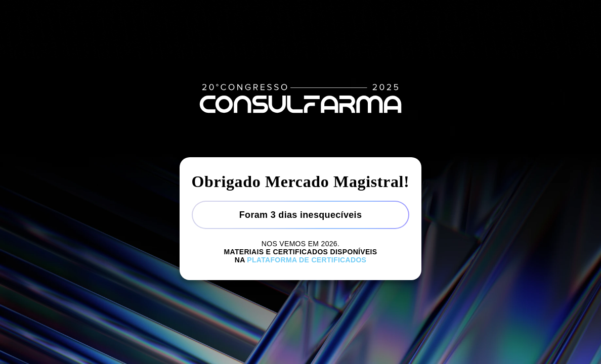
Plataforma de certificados (307, 260)
